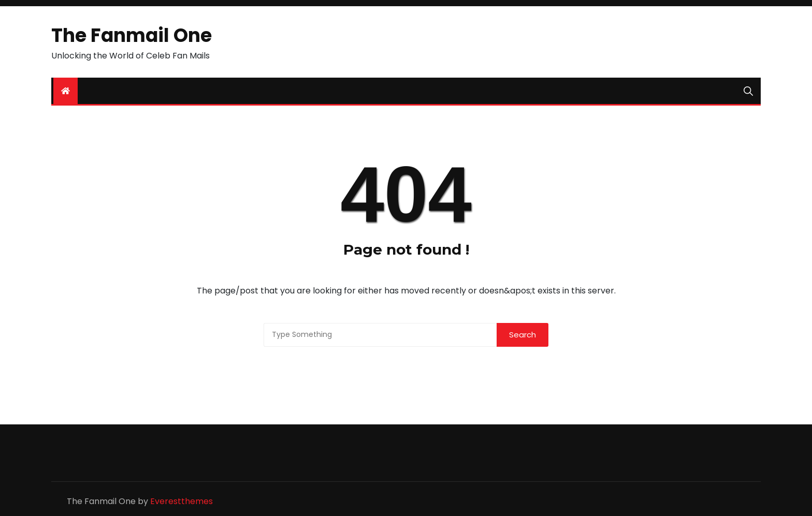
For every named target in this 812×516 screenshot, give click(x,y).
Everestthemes (182, 501)
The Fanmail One (132, 35)
